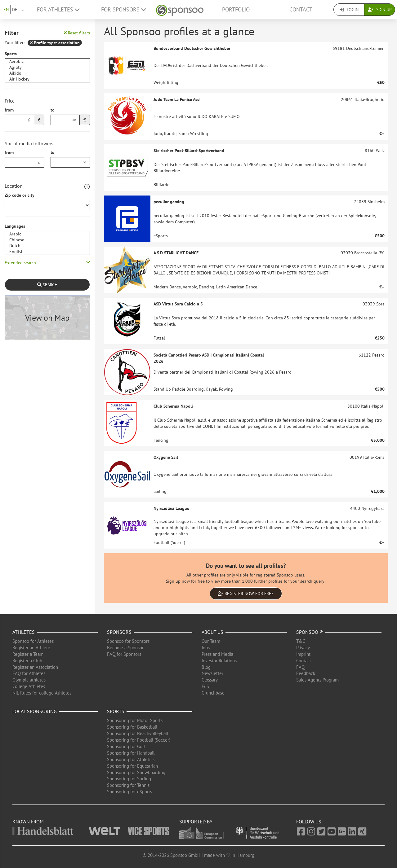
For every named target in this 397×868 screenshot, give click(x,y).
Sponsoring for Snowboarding (136, 772)
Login (349, 10)
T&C (301, 641)
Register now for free (246, 594)
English (47, 252)
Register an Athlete (31, 648)
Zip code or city (20, 195)
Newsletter (212, 673)
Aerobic (47, 61)
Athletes (24, 632)
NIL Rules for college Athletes (42, 693)
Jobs (206, 648)
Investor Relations (219, 661)
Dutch (47, 246)
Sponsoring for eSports (129, 792)
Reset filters (77, 33)
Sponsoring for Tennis (128, 785)
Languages (15, 226)
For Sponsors (123, 9)
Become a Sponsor (125, 648)
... (22, 10)
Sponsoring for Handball (131, 753)
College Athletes (29, 686)
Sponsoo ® (310, 632)
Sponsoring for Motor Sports (135, 720)
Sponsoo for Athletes (33, 641)
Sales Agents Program (317, 680)
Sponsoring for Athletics (131, 759)
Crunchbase (213, 693)
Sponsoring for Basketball (132, 727)
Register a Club (27, 661)
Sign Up (380, 10)
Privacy (303, 648)
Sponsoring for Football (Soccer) (139, 740)
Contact (301, 9)
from (9, 110)
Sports (11, 54)
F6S (205, 686)
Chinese (47, 240)
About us (212, 632)
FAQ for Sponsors (124, 654)
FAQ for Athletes (29, 673)
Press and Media (217, 654)
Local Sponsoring (35, 711)
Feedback (306, 673)
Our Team (211, 641)
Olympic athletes (29, 680)
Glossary (210, 680)
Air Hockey (47, 79)
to (53, 110)
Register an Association (35, 667)
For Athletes (58, 9)
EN (6, 10)
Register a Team (28, 654)
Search (47, 285)
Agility (47, 67)
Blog (206, 667)
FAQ (300, 667)
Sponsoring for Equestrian (132, 766)
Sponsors (119, 632)
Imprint (303, 654)
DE (15, 10)
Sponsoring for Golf (126, 746)
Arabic (47, 234)
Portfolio (236, 9)
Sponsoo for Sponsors (128, 641)
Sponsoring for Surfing (129, 779)
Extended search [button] (20, 263)
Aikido (47, 73)
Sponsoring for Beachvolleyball (138, 733)
